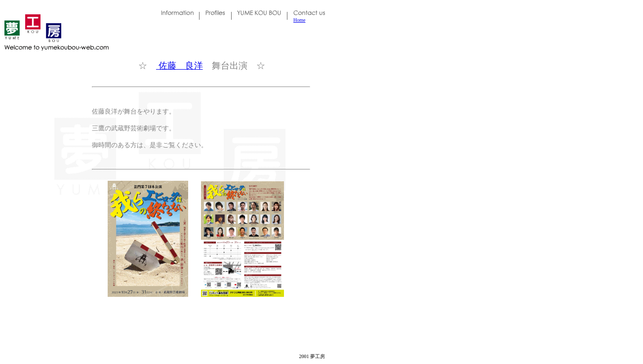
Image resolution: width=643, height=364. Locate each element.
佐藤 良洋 (180, 66)
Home (299, 20)
